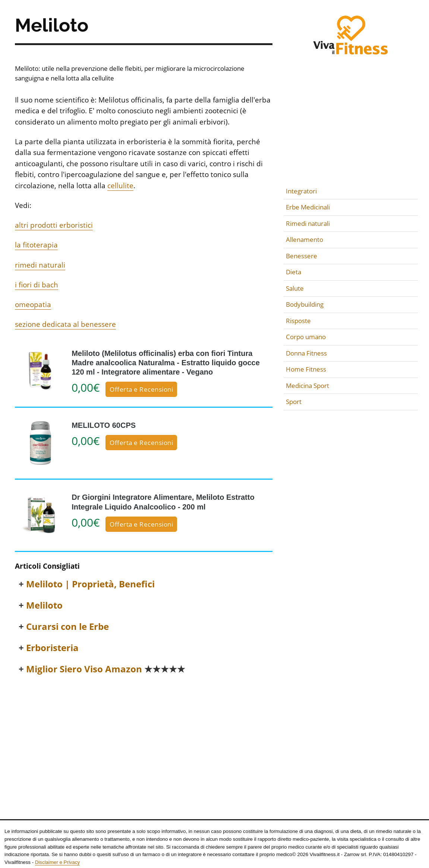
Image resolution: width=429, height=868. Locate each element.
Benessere (302, 256)
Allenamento (305, 239)
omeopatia (33, 304)
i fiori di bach (37, 285)
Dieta (294, 272)
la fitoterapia (36, 245)
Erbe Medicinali (308, 207)
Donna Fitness (306, 353)
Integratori (301, 191)
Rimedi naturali (308, 223)
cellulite (120, 186)
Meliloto (44, 605)
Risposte (298, 321)
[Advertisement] (144, 737)
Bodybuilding (305, 304)
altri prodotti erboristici (54, 225)
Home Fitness (306, 369)
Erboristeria (52, 648)
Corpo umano (306, 337)
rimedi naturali (40, 265)
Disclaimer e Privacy (57, 862)
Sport (294, 402)
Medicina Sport (307, 386)
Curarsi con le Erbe (67, 627)
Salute (295, 288)
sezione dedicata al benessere (65, 324)
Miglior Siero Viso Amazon (106, 669)
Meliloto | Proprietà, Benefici (90, 584)
